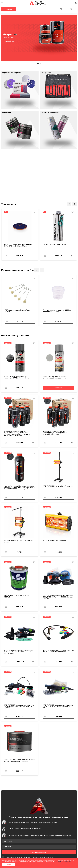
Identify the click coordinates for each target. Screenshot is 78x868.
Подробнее (9, 41)
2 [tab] (40, 64)
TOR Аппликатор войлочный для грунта (17, 311)
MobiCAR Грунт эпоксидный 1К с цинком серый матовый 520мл (55, 377)
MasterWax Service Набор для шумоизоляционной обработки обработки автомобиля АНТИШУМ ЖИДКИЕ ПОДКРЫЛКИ (17, 433)
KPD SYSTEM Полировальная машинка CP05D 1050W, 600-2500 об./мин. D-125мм (58, 706)
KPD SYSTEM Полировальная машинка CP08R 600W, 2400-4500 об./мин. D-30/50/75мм (19, 706)
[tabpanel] (39, 38)
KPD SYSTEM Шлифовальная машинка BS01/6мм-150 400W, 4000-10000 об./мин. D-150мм (19, 652)
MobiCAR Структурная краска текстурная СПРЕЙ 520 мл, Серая (16, 377)
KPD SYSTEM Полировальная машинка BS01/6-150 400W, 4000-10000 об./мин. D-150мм (58, 597)
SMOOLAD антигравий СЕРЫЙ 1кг (56, 245)
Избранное (71, 9)
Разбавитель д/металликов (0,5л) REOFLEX (16, 596)
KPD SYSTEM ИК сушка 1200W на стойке (59, 486)
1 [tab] (38, 64)
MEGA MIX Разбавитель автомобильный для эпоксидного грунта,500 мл (19, 760)
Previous (69, 204)
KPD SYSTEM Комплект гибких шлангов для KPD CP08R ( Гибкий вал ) (58, 651)
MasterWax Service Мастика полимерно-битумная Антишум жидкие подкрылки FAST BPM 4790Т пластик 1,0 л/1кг (19, 487)
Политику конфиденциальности (42, 857)
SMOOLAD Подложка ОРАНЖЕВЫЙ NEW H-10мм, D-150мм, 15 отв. (18, 245)
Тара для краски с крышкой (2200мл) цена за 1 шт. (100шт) (57, 311)
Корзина (66, 9)
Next (75, 204)
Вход (76, 9)
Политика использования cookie (63, 862)
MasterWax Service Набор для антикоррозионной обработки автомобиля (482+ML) (55, 433)
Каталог (8, 9)
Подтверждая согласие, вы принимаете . (29, 857)
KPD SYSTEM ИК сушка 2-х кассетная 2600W (18, 541)
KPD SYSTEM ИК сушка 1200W (55, 541)
